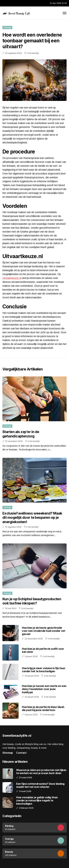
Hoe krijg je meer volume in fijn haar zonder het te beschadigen (44, 670)
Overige (7, 27)
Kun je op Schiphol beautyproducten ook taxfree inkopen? (32, 601)
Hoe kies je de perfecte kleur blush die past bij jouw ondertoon (43, 708)
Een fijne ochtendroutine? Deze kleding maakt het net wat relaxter (40, 785)
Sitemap (8, 753)
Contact (21, 753)
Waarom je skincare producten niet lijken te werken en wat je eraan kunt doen (41, 772)
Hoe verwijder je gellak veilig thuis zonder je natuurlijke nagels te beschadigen (37, 800)
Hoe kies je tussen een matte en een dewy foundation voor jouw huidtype (44, 689)
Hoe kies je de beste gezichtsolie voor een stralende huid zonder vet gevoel (43, 631)
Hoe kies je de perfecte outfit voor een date (43, 650)
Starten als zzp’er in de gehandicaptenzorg (21, 434)
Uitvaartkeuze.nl (12, 278)
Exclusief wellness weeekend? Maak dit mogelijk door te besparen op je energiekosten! (32, 518)
